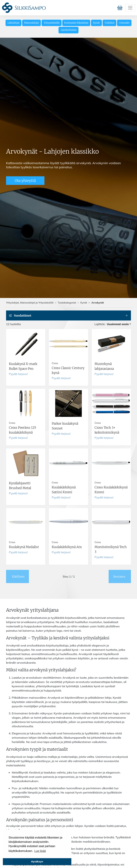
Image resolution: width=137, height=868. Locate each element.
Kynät (96, 23)
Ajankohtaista (69, 30)
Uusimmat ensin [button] (118, 324)
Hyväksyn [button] (37, 862)
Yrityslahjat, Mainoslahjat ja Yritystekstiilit (30, 303)
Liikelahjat (13, 23)
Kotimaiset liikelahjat (76, 23)
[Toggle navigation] (130, 8)
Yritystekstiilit (52, 23)
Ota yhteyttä (25, 181)
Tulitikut (109, 23)
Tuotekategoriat (67, 303)
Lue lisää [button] (40, 851)
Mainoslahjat (31, 23)
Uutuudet (124, 23)
